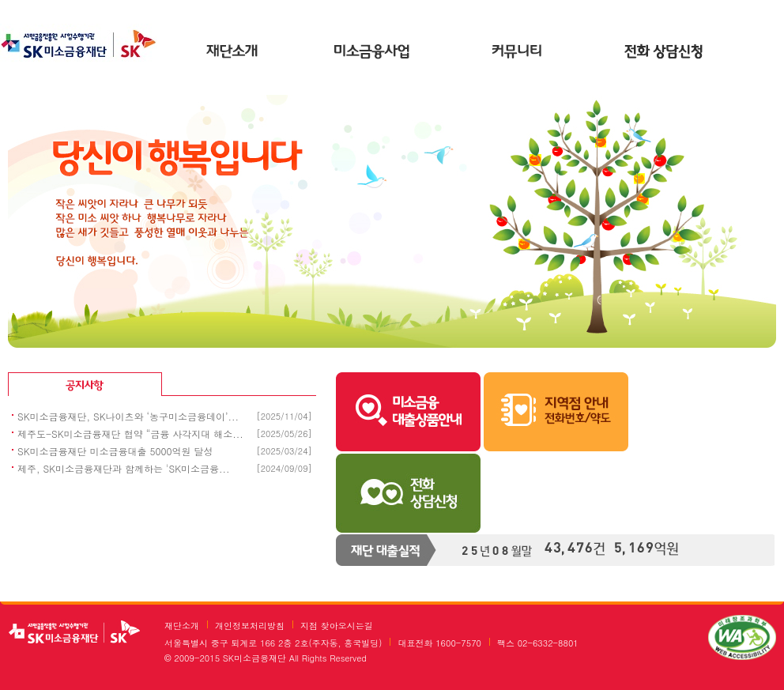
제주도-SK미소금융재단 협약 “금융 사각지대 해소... (130, 434)
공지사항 (164, 387)
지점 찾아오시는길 (337, 626)
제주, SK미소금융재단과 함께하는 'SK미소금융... (124, 468)
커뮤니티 (516, 53)
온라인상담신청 (663, 53)
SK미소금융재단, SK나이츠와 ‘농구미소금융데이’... (128, 416)
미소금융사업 (375, 53)
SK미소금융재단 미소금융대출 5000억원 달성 (115, 451)
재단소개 (232, 53)
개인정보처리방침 (250, 626)
